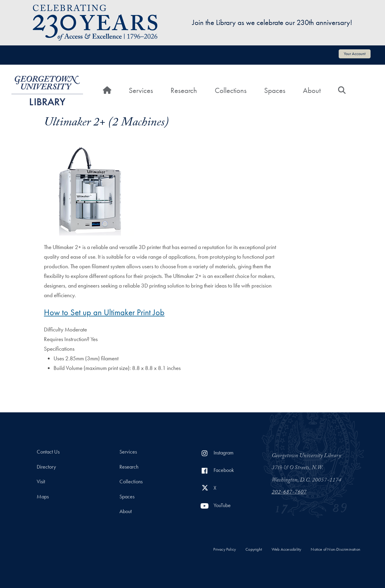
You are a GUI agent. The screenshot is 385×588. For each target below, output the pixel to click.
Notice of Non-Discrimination (336, 549)
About (312, 90)
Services (141, 90)
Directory (46, 467)
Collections (231, 90)
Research (184, 90)
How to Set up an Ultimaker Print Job (104, 312)
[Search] (342, 91)
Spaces (275, 90)
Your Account (355, 54)
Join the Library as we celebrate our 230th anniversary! (272, 22)
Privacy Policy (225, 549)
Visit (41, 482)
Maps (43, 497)
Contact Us (48, 452)
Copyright (254, 549)
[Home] (107, 91)
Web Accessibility (286, 549)
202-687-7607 (289, 493)
